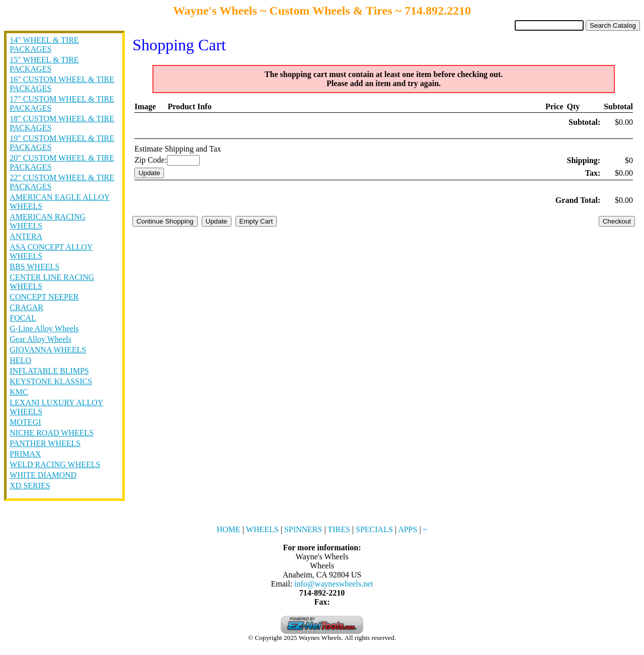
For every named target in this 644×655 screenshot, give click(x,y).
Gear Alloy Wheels (40, 339)
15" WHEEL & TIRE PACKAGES (44, 64)
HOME (229, 529)
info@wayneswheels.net (334, 584)
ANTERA (26, 236)
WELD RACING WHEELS (55, 464)
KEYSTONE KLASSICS (51, 381)
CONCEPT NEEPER (44, 297)
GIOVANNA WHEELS (48, 350)
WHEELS (262, 529)
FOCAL (23, 318)
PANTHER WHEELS (45, 443)
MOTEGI (25, 422)
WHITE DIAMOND (43, 475)
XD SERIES (30, 486)
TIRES (339, 529)
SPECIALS (374, 529)
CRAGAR (26, 307)
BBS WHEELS (34, 267)
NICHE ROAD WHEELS (52, 433)
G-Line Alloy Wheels (44, 329)
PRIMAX (25, 454)
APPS (408, 529)
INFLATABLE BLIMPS (49, 371)
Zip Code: (150, 160)
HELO (20, 360)
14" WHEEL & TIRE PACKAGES (44, 45)
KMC (19, 392)
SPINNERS (303, 529)
